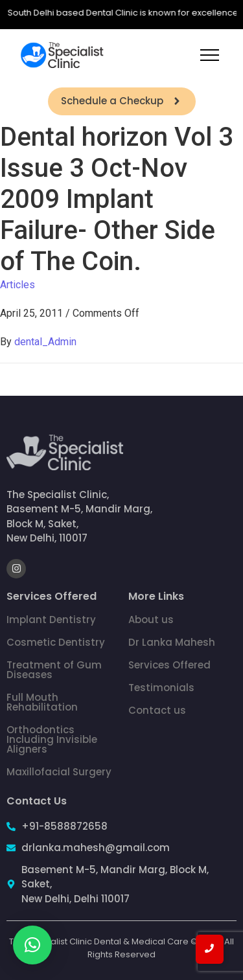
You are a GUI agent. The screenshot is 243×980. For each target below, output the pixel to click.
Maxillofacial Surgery (59, 772)
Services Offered (169, 665)
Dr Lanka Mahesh (172, 642)
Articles (17, 285)
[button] (32, 945)
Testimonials (161, 688)
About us (151, 620)
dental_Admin (45, 342)
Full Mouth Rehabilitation (42, 702)
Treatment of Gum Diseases (54, 670)
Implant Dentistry (51, 620)
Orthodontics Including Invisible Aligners (52, 739)
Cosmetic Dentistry (56, 642)
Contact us (157, 710)
